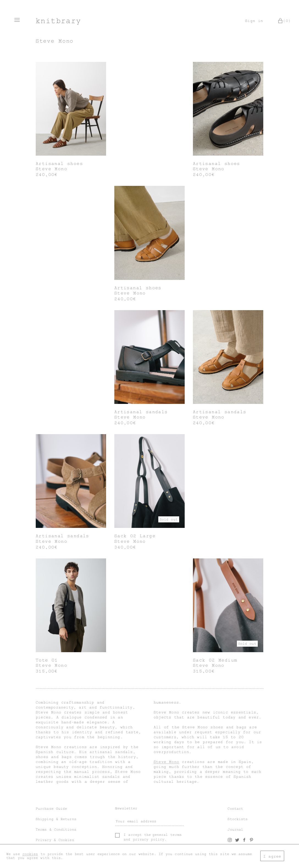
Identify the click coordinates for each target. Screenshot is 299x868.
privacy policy (149, 839)
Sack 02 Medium (215, 660)
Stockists (238, 819)
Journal (235, 830)
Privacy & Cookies (55, 840)
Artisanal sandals (141, 412)
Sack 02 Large (135, 536)
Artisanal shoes (59, 164)
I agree (272, 856)
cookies (30, 854)
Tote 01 (47, 660)
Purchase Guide (51, 809)
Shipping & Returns (56, 819)
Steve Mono (166, 762)
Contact (235, 809)
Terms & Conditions (56, 830)
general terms (167, 835)
